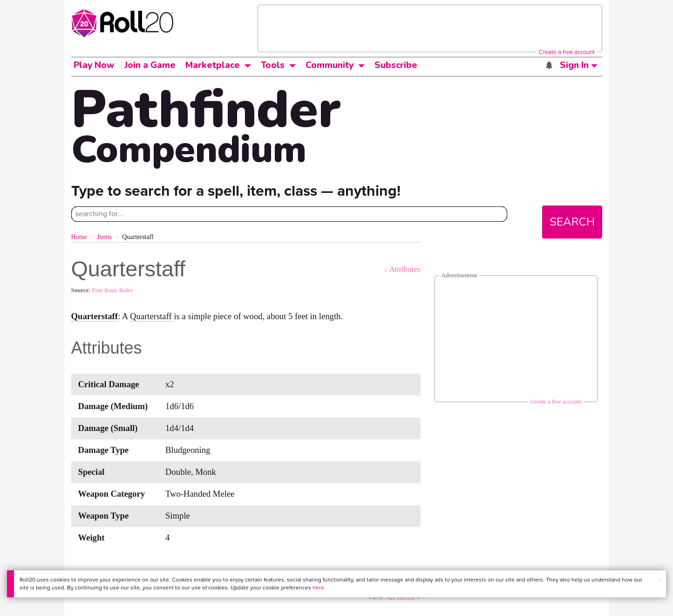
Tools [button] (273, 65)
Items (105, 237)
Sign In (579, 65)
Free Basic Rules (112, 290)
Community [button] (330, 65)
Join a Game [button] (150, 65)
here (318, 588)
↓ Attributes (402, 269)
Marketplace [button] (213, 65)
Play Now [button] (94, 65)
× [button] (659, 580)
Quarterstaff (95, 316)
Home (79, 237)
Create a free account (567, 52)
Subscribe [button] (396, 65)
